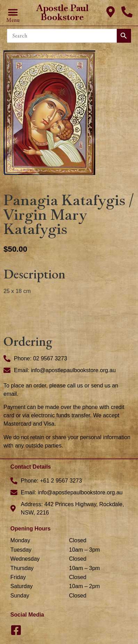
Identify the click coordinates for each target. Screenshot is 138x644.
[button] (13, 13)
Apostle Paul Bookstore (62, 12)
